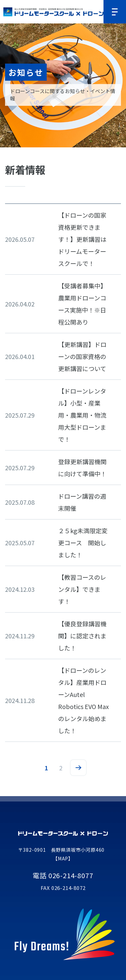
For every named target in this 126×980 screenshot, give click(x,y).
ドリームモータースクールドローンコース (53, 12)
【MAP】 (63, 858)
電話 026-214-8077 (63, 875)
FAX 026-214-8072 (63, 888)
